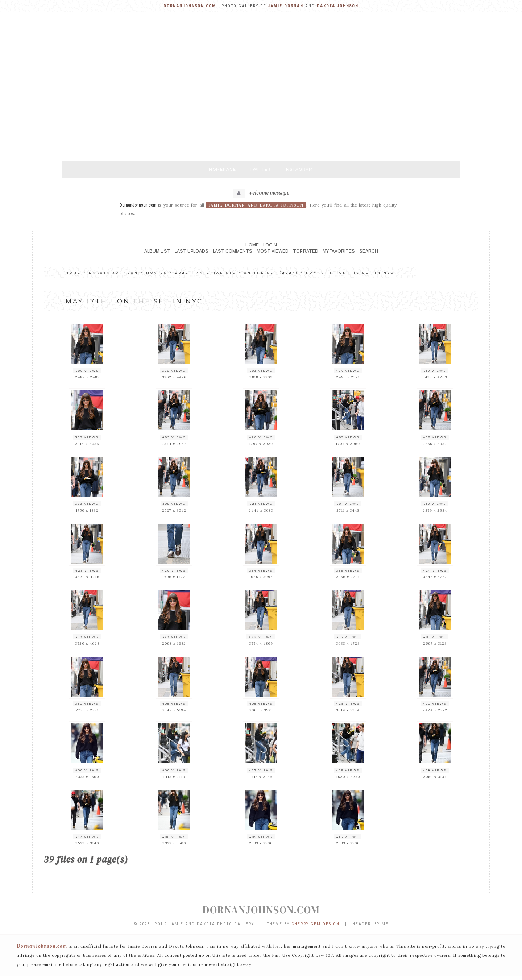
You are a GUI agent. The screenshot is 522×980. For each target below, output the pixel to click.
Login (270, 245)
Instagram (299, 169)
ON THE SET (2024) (271, 273)
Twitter (260, 169)
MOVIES (157, 273)
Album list (157, 251)
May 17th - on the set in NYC (350, 273)
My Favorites (339, 251)
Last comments (233, 251)
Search (369, 251)
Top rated (306, 251)
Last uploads (192, 251)
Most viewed (273, 251)
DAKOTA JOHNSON (114, 273)
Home (252, 245)
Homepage (222, 169)
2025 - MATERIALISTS (206, 273)
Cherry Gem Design (316, 924)
